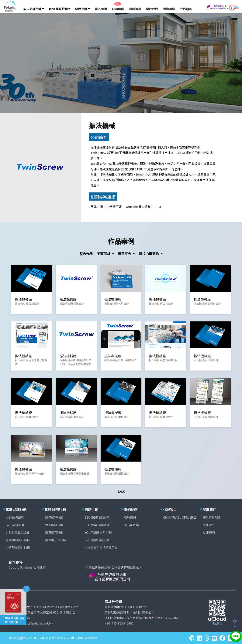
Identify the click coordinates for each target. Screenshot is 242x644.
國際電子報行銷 (56, 540)
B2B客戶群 (131, 525)
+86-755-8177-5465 (119, 623)
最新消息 (135, 9)
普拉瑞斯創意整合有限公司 (51, 638)
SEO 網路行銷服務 (97, 517)
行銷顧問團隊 (15, 517)
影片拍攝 (101, 9)
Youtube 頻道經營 (138, 207)
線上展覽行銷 (54, 525)
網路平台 (125, 254)
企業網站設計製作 (18, 540)
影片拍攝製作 (149, 254)
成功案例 (118, 9)
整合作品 (86, 254)
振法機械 (102, 125)
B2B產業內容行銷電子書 (101, 547)
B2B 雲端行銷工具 (97, 540)
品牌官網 (97, 207)
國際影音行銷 (54, 532)
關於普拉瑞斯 (212, 517)
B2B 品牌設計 (15, 525)
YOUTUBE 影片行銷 (98, 532)
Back (121, 491)
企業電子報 (114, 207)
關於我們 (152, 9)
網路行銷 (83, 9)
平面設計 (104, 254)
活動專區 (169, 9)
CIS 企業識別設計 (17, 532)
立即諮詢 (186, 9)
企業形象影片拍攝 (18, 547)
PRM (158, 207)
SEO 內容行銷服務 (97, 525)
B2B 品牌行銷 (33, 9)
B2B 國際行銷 (60, 9)
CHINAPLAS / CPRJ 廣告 (180, 517)
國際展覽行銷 (54, 517)
